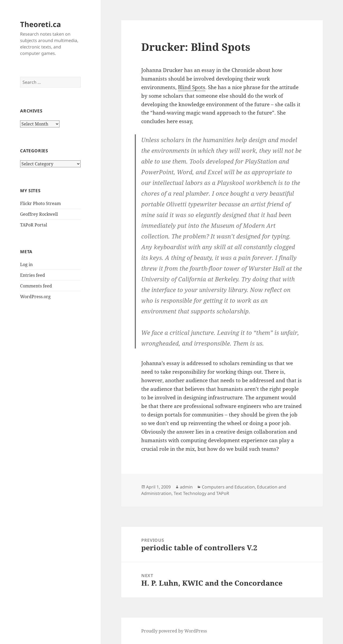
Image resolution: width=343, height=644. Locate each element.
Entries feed (33, 275)
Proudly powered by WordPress (174, 631)
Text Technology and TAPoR (201, 493)
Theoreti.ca (40, 24)
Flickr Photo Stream (40, 203)
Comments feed (36, 286)
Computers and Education (228, 487)
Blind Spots (192, 87)
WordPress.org (35, 297)
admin (186, 487)
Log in (26, 264)
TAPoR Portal (34, 225)
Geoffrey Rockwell (39, 214)
